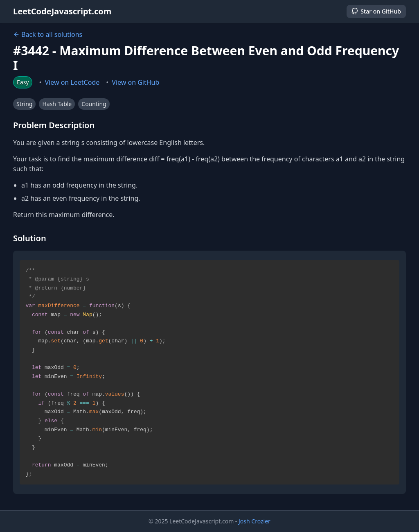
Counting (94, 104)
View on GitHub (135, 82)
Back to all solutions (48, 34)
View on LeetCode (72, 82)
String (24, 104)
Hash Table (57, 104)
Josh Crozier (255, 521)
